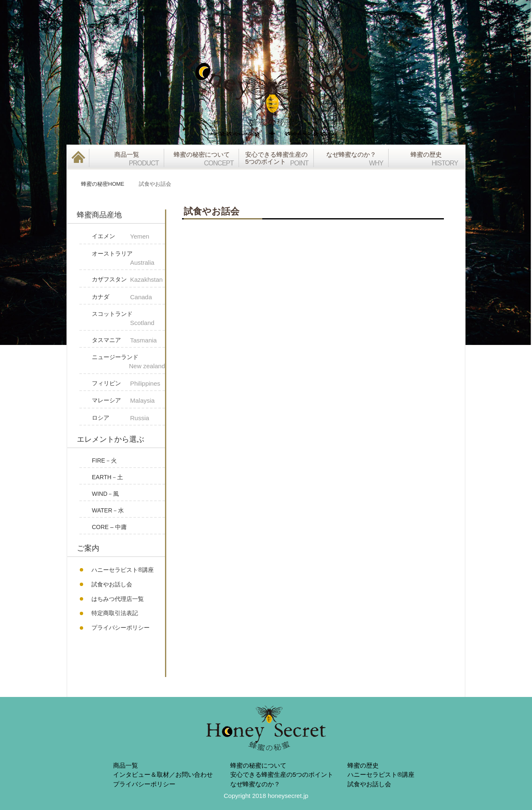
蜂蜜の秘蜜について (258, 765)
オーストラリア (128, 259)
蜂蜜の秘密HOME (103, 184)
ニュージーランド (128, 362)
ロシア (128, 418)
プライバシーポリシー (121, 628)
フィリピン (128, 384)
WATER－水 (108, 510)
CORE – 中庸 (109, 527)
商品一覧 (126, 765)
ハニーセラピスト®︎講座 (123, 570)
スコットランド (128, 319)
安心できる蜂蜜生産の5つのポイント (282, 774)
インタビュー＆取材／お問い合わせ (163, 774)
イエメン (128, 237)
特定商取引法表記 (115, 613)
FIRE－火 (104, 460)
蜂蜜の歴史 (363, 765)
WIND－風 (105, 494)
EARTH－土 (107, 477)
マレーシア (128, 401)
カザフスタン (128, 280)
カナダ (128, 297)
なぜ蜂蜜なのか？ (255, 784)
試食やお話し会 (112, 584)
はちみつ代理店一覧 (118, 599)
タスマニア (128, 341)
